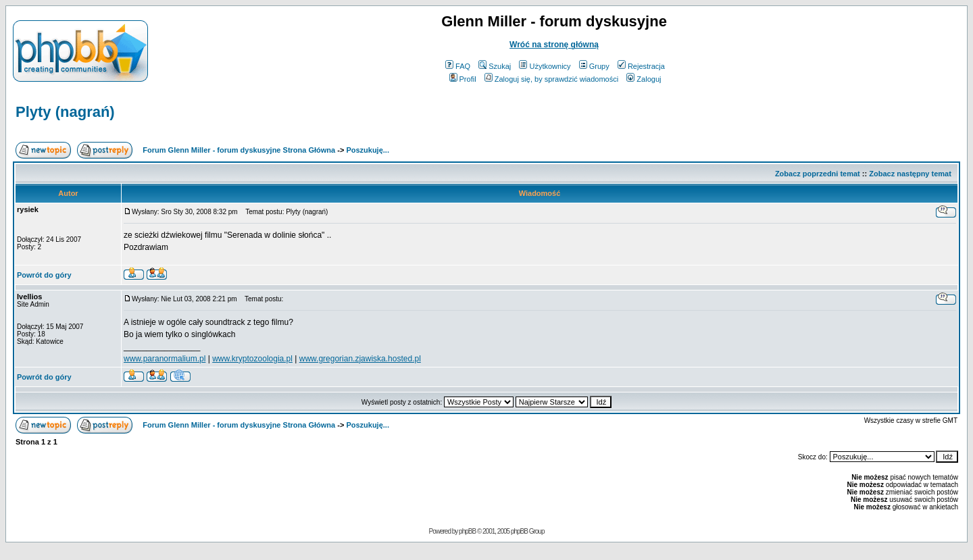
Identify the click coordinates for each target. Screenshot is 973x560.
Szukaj (495, 66)
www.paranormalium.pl (165, 359)
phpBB (467, 531)
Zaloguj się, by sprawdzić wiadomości (551, 79)
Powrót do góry (44, 275)
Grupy (594, 66)
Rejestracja (641, 66)
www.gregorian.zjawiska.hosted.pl (360, 359)
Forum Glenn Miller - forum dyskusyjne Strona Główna (239, 150)
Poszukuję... (368, 150)
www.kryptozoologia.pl (252, 359)
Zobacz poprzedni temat (818, 174)
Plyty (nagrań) (65, 112)
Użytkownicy (545, 66)
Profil (463, 79)
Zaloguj (644, 79)
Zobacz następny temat (910, 174)
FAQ (458, 66)
